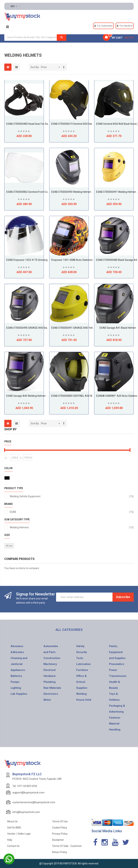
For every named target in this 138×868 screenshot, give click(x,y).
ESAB (72, 512)
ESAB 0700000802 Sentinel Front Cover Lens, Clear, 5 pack (39, 192)
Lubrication (83, 664)
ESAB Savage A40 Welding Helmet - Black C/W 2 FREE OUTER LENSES (46, 396)
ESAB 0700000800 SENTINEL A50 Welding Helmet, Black (83, 396)
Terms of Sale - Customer (67, 846)
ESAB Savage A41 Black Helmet (118, 328)
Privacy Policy (60, 834)
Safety (80, 646)
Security (82, 652)
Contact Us (13, 846)
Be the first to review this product (24, 132)
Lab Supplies (19, 694)
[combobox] (35, 37)
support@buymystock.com (28, 793)
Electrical (50, 670)
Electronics (51, 694)
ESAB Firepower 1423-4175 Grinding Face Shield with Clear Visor (43, 260)
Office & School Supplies (82, 682)
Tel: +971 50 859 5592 (25, 786)
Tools (80, 658)
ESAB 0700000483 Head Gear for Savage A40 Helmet (37, 124)
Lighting (16, 688)
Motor (47, 700)
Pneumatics (117, 664)
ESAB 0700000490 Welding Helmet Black (74, 192)
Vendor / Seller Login (19, 834)
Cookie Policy (60, 828)
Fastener (115, 718)
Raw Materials (52, 688)
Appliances (18, 670)
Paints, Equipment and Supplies (117, 652)
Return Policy (60, 852)
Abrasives (17, 646)
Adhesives (17, 652)
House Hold (84, 700)
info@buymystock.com (26, 812)
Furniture (82, 670)
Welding (81, 694)
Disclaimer (58, 840)
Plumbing (50, 682)
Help (10, 840)
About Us (12, 821)
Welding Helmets (72, 527)
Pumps (15, 682)
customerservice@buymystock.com (34, 802)
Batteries (16, 676)
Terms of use (60, 821)
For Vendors (126, 26)
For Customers (105, 26)
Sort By (35, 67)
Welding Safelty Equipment (72, 496)
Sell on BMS (14, 828)
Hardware (50, 676)
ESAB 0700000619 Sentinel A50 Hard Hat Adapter (80, 124)
